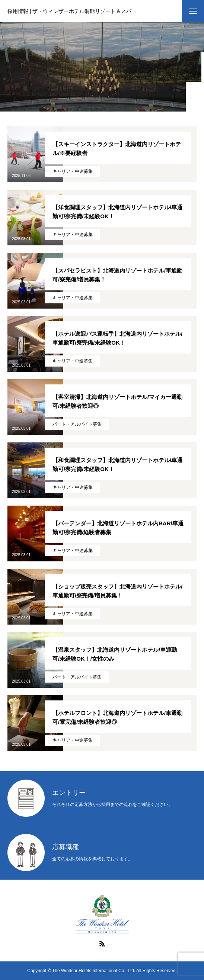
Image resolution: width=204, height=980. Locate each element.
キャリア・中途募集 (73, 171)
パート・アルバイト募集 (77, 424)
